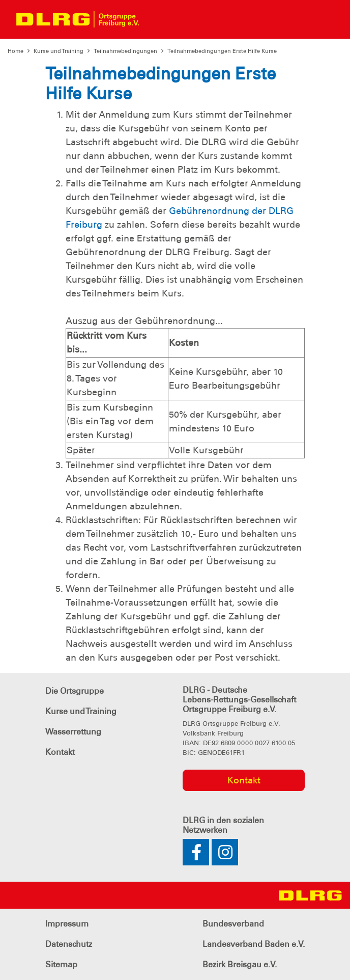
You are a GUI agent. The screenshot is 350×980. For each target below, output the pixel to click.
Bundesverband (233, 924)
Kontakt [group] (244, 780)
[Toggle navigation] (156, 19)
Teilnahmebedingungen (125, 51)
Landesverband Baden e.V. (254, 944)
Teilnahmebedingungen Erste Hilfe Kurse (222, 51)
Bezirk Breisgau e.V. (240, 964)
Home (16, 51)
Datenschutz (69, 944)
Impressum (67, 924)
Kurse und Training (59, 51)
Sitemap (61, 964)
